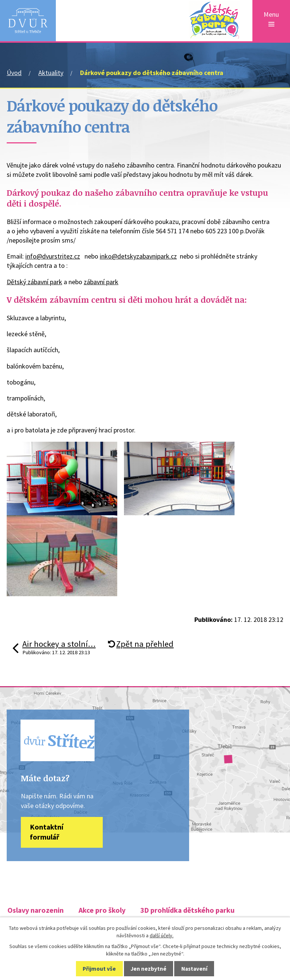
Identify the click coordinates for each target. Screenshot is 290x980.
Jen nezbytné (149, 969)
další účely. (162, 935)
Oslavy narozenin (36, 911)
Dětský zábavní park (34, 282)
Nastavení (194, 969)
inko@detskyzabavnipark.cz (138, 256)
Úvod (14, 73)
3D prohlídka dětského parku (187, 911)
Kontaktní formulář (47, 833)
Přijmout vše (99, 969)
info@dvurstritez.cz (53, 256)
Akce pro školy (102, 911)
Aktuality (51, 73)
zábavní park (101, 282)
